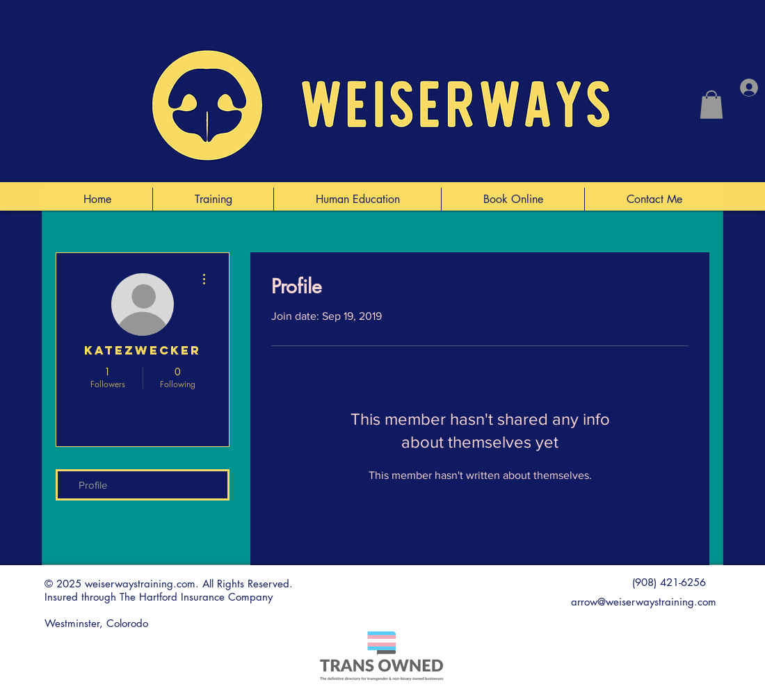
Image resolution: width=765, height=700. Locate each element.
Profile (93, 485)
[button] (711, 105)
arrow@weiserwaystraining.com (644, 602)
